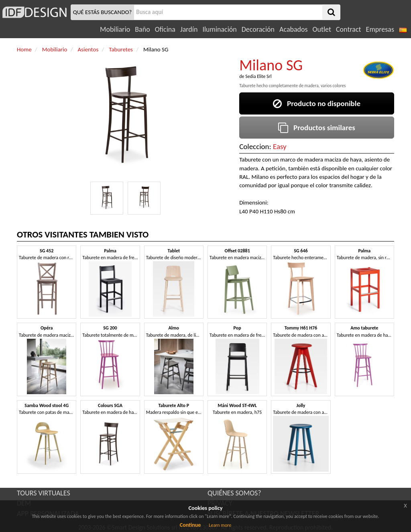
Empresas (380, 29)
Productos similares (317, 128)
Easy (280, 146)
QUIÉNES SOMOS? (234, 493)
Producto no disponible (317, 103)
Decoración (258, 29)
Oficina (165, 29)
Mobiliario (115, 29)
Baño (142, 29)
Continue (190, 525)
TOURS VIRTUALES (44, 493)
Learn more (220, 525)
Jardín (189, 29)
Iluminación (219, 29)
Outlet (322, 29)
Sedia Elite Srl (258, 76)
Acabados (294, 29)
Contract (349, 29)
